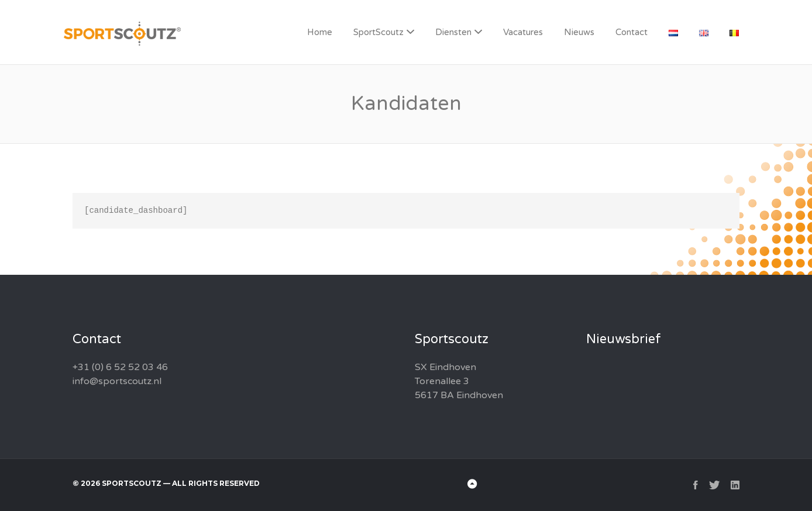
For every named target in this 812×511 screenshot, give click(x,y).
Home (320, 32)
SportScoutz (379, 32)
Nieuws (579, 32)
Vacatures (523, 32)
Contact (632, 32)
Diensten (453, 32)
